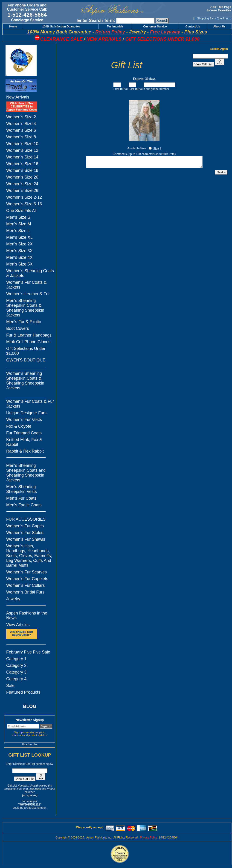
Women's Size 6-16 (24, 204)
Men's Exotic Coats (24, 505)
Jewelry (13, 599)
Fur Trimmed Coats (24, 433)
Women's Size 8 (21, 137)
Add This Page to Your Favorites (219, 9)
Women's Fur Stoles (25, 533)
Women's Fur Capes (25, 526)
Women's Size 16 (22, 164)
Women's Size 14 (22, 157)
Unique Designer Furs (26, 413)
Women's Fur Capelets (27, 579)
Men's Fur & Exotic (23, 322)
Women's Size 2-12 (24, 197)
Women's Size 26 (22, 191)
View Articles (18, 625)
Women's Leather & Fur (28, 294)
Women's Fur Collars (25, 585)
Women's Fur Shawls (26, 539)
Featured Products (23, 692)
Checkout (223, 18)
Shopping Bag (206, 18)
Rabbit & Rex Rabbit (25, 451)
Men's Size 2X (19, 244)
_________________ (26, 367)
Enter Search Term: (96, 21)
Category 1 (16, 659)
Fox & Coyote (19, 426)
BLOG (30, 706)
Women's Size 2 (21, 117)
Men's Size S (18, 217)
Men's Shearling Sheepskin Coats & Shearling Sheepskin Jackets (25, 308)
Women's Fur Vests (24, 420)
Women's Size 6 (21, 130)
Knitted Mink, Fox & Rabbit (24, 442)
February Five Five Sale (28, 652)
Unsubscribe (30, 744)
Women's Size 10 (22, 144)
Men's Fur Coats (21, 498)
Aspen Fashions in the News (27, 616)
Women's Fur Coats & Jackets (26, 285)
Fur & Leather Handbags (29, 335)
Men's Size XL (19, 237)
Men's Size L (18, 231)
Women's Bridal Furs (25, 592)
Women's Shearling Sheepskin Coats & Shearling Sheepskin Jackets (25, 381)
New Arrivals (18, 97)
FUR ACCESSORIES (26, 519)
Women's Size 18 (22, 170)
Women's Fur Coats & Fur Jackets (30, 404)
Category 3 (16, 672)
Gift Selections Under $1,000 (26, 351)
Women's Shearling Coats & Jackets (30, 273)
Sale (10, 686)
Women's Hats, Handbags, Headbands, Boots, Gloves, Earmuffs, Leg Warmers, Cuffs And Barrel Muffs (29, 556)
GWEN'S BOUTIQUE (26, 360)
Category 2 (16, 665)
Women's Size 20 (22, 177)
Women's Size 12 (22, 150)
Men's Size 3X (19, 251)
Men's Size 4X (19, 257)
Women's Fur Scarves (26, 572)
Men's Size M (19, 224)
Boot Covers (18, 328)
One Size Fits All (21, 211)
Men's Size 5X (19, 264)
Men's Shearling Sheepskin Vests (22, 489)
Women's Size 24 (22, 184)
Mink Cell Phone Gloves (28, 342)
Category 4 (16, 679)
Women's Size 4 (21, 124)
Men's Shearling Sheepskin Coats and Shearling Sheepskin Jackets (26, 473)
